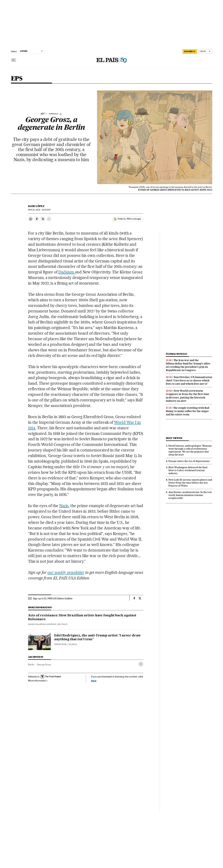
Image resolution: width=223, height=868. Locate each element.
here (94, 681)
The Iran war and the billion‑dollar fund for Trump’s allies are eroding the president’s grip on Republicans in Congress (188, 365)
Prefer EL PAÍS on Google (129, 219)
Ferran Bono (61, 644)
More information (38, 681)
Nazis (64, 506)
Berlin (31, 665)
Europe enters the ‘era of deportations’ (189, 461)
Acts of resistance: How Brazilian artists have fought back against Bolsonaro (82, 617)
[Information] (61, 114)
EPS (17, 79)
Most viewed (174, 438)
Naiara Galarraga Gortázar (42, 624)
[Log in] (205, 52)
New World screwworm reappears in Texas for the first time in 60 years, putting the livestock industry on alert (188, 396)
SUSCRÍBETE (190, 51)
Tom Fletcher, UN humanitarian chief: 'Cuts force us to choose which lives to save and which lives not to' (189, 380)
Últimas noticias (176, 354)
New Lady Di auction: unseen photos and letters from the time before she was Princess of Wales (190, 483)
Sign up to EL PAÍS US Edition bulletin (53, 598)
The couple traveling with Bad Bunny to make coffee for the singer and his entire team (188, 411)
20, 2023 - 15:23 (39, 210)
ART (43, 114)
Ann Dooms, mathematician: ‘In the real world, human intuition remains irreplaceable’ (190, 495)
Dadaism (67, 272)
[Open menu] (14, 60)
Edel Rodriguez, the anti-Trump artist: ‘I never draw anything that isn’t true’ (97, 637)
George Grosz (44, 665)
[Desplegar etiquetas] (141, 664)
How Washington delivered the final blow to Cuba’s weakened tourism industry (188, 470)
